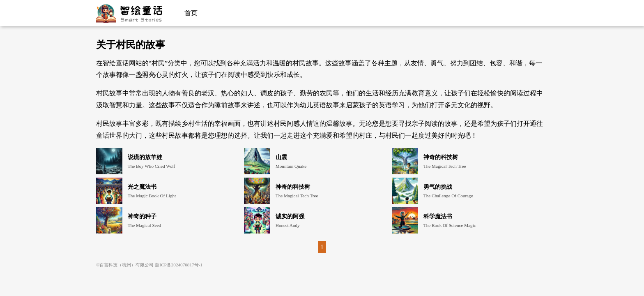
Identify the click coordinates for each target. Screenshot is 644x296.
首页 (191, 13)
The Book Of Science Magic (450, 225)
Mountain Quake (291, 166)
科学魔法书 (438, 216)
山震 (281, 157)
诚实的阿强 (290, 216)
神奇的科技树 (441, 157)
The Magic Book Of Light (152, 196)
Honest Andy (288, 225)
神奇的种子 (142, 216)
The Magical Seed (144, 225)
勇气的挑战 (438, 187)
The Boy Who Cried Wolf (152, 166)
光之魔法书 (142, 187)
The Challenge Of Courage (448, 196)
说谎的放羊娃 (145, 157)
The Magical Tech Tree (445, 166)
